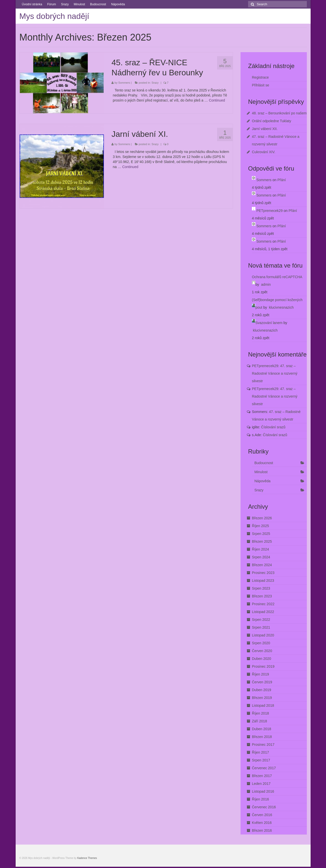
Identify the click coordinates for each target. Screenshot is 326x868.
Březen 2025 (262, 541)
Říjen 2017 (260, 752)
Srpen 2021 (261, 627)
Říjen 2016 (260, 799)
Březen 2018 (262, 737)
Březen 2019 (262, 698)
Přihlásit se (260, 85)
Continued (217, 100)
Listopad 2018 (263, 705)
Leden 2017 (261, 784)
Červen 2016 (262, 815)
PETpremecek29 (270, 211)
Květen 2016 (262, 823)
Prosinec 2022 (263, 604)
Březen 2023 (262, 596)
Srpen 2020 (261, 643)
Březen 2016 (262, 830)
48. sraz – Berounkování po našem (279, 113)
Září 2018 (259, 721)
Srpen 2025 (261, 534)
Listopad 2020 (263, 635)
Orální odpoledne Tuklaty (272, 121)
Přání (281, 180)
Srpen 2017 (261, 760)
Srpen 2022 (261, 620)
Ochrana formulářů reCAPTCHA (277, 277)
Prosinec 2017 (263, 745)
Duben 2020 (261, 659)
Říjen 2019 (260, 674)
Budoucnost (98, 4)
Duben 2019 (261, 690)
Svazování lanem (269, 323)
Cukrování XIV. (264, 152)
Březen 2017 (262, 776)
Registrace (260, 77)
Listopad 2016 (263, 791)
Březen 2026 (262, 518)
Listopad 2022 (263, 612)
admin (266, 284)
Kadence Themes (87, 858)
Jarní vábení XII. (265, 129)
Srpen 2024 (261, 557)
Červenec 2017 (264, 768)
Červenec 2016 (264, 807)
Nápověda (118, 4)
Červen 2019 (262, 682)
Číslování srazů (273, 427)
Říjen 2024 (260, 549)
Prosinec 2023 (263, 573)
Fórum (52, 4)
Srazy (65, 4)
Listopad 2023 (263, 581)
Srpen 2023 (261, 588)
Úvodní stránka (32, 4)
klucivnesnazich (281, 307)
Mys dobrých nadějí (54, 16)
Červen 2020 (262, 651)
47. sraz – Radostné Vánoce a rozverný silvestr (275, 373)
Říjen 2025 (260, 526)
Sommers (124, 83)
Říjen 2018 (260, 713)
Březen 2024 (262, 565)
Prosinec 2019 (263, 666)
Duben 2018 (261, 729)
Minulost (80, 4)
